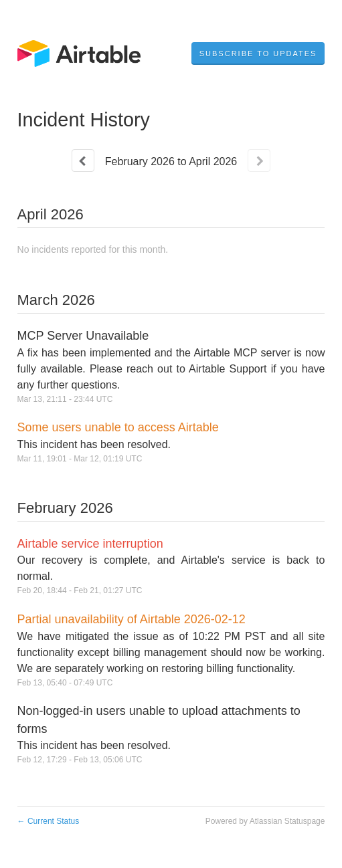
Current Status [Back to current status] (49, 821)
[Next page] (259, 160)
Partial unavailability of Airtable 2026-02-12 (132, 619)
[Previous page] (83, 160)
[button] (258, 53)
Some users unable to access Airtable (118, 427)
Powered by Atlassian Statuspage (265, 821)
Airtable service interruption (90, 544)
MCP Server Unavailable (83, 336)
